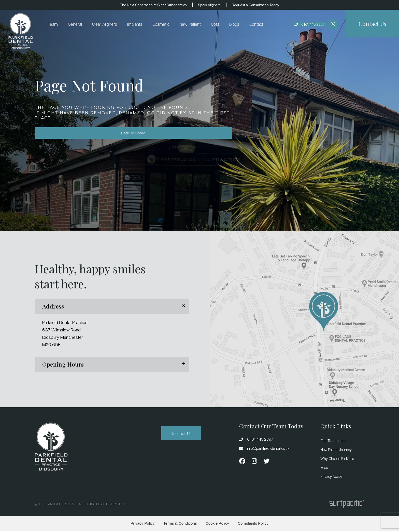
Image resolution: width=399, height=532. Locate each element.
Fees (324, 469)
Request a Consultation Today (261, 5)
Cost (217, 25)
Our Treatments (333, 442)
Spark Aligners (211, 5)
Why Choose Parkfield (337, 460)
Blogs (236, 25)
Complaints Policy (253, 524)
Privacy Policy (143, 524)
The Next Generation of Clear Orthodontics (150, 5)
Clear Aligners (106, 25)
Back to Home (58, 136)
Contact (258, 25)
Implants (137, 25)
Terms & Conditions (180, 524)
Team (55, 25)
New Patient (192, 25)
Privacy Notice (331, 478)
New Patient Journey (336, 451)
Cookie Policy (217, 524)
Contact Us (181, 435)
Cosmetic (163, 25)
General (77, 25)
